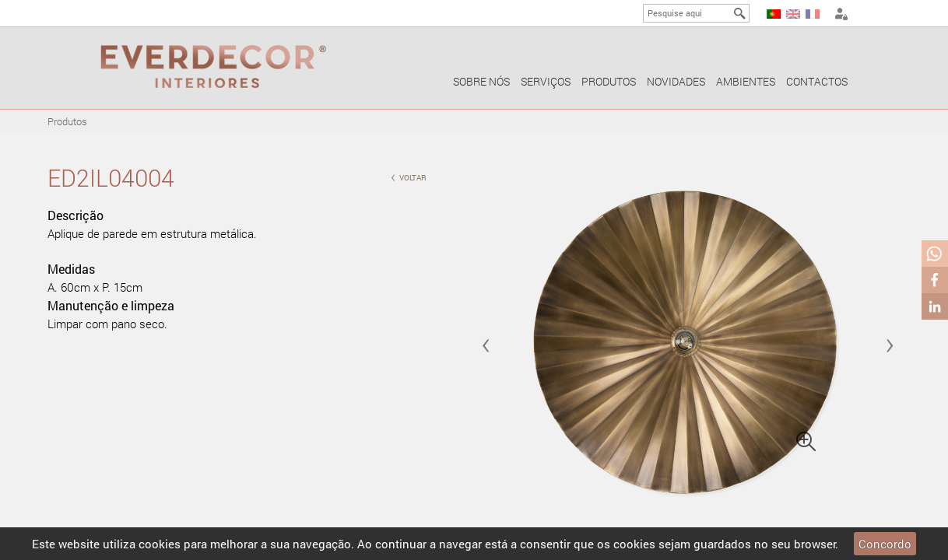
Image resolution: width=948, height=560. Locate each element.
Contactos (817, 81)
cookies (160, 544)
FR (813, 14)
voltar (409, 176)
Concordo (885, 544)
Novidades (676, 81)
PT (774, 14)
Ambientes (746, 81)
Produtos (609, 81)
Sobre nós (481, 81)
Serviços (546, 81)
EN (793, 14)
